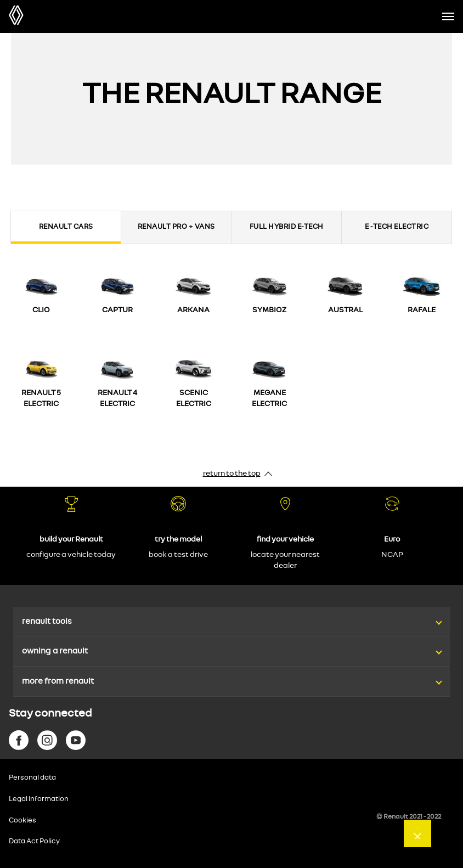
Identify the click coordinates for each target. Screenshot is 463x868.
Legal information (39, 799)
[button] (231, 611)
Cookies (22, 821)
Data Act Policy (34, 841)
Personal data (32, 778)
